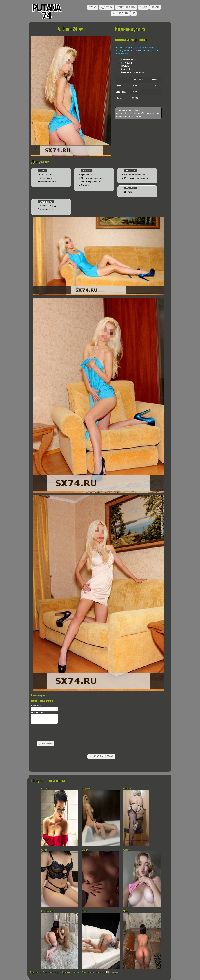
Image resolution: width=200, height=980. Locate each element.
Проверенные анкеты (126, 7)
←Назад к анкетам (101, 756)
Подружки (87, 789)
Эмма (85, 911)
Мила (126, 911)
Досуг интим (35, 972)
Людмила (128, 789)
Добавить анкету (120, 13)
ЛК (134, 13)
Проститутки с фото (117, 972)
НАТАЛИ (45, 789)
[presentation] (51, 733)
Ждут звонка (107, 7)
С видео (143, 7)
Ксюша (44, 850)
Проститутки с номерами (94, 972)
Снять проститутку (52, 972)
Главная (93, 7)
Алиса (126, 850)
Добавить (46, 743)
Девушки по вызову (71, 972)
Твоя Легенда (47, 911)
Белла (85, 850)
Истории (155, 7)
